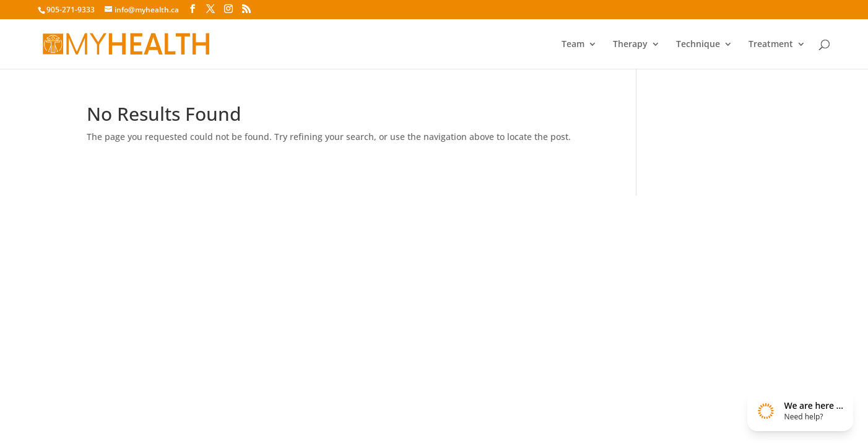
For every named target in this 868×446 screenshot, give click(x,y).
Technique (698, 45)
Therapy (630, 45)
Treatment (771, 45)
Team (573, 45)
